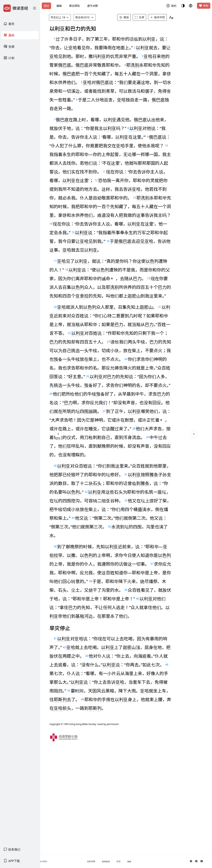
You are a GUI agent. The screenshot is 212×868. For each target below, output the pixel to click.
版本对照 (163, 17)
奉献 (204, 6)
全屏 (145, 17)
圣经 (46, 6)
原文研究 (74, 6)
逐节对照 (92, 6)
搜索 (59, 6)
